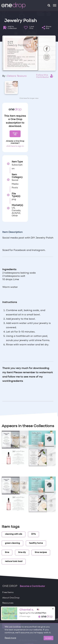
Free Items (8, 592)
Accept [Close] (48, 638)
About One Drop (11, 598)
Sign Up (15, 134)
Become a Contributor (32, 586)
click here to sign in (15, 146)
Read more (10, 638)
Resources (8, 603)
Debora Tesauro (17, 76)
